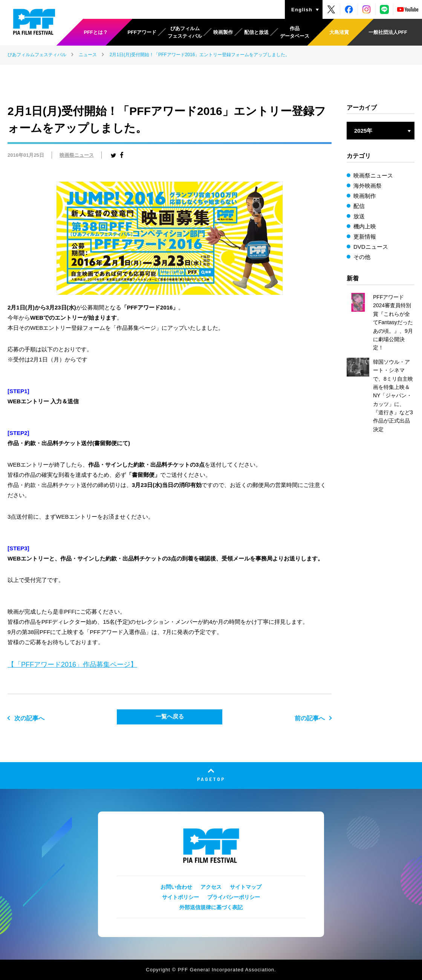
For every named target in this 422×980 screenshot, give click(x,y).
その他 (362, 257)
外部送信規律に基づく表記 (211, 907)
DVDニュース (371, 247)
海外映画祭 (368, 186)
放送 (359, 216)
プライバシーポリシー (234, 897)
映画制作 (365, 196)
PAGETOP (211, 779)
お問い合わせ (176, 887)
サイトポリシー (180, 897)
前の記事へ (310, 718)
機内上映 (365, 226)
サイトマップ (246, 887)
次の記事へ (29, 718)
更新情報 (365, 237)
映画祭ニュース (77, 155)
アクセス (211, 887)
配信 (359, 206)
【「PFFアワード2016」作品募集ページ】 (72, 665)
